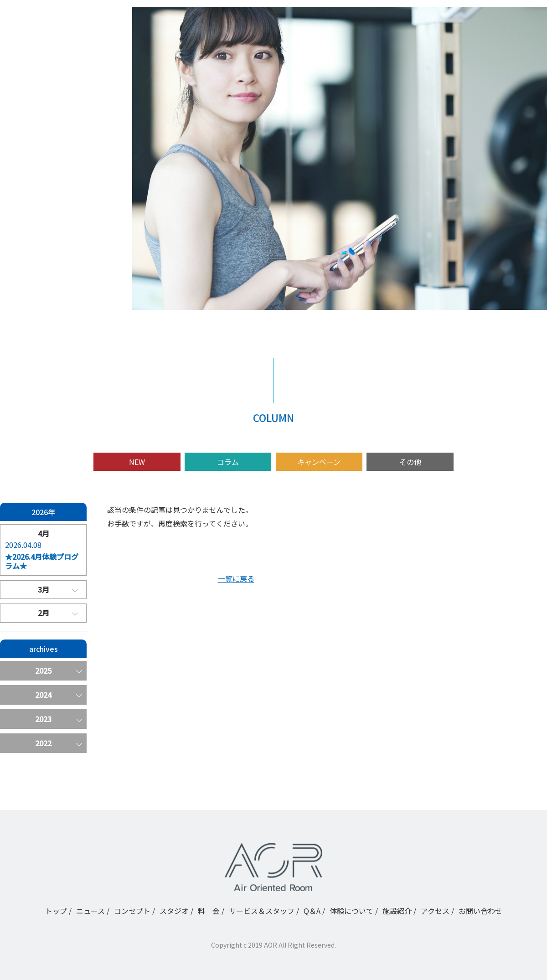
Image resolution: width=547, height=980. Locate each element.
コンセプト (49, 190)
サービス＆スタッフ (64, 239)
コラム (228, 462)
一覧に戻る (236, 578)
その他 (410, 462)
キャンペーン (319, 462)
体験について (53, 272)
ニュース (45, 174)
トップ (42, 157)
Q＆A (39, 256)
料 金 (42, 223)
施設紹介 (46, 289)
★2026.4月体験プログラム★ (42, 562)
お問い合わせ (480, 911)
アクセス (45, 305)
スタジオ (46, 206)
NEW (137, 462)
